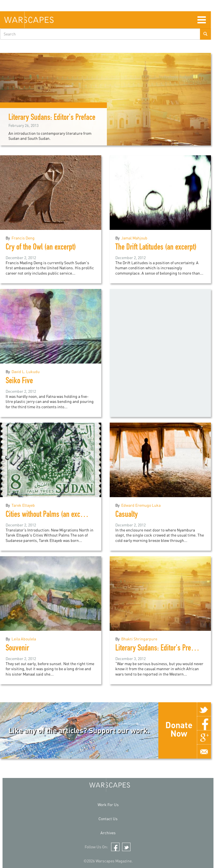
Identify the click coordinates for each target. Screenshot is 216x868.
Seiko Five (19, 382)
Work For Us (108, 805)
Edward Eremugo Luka (141, 505)
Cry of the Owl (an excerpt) (41, 248)
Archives (108, 833)
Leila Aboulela (24, 639)
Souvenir (17, 649)
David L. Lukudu (26, 372)
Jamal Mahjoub (134, 238)
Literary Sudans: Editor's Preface (52, 118)
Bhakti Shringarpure (139, 639)
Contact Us (108, 819)
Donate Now (179, 729)
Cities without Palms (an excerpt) (49, 515)
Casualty (127, 515)
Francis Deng (23, 238)
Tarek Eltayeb (23, 505)
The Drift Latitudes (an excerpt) (156, 248)
